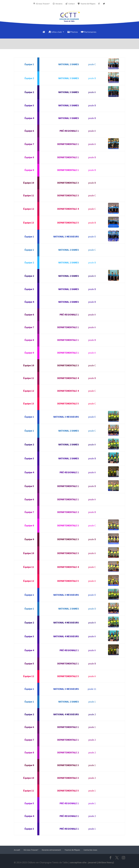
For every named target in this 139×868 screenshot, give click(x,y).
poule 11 (92, 689)
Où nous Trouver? (42, 4)
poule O (92, 237)
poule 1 (92, 702)
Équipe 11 (29, 195)
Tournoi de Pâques (86, 4)
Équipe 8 (29, 157)
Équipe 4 (29, 118)
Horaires (58, 4)
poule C (92, 64)
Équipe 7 (29, 144)
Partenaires (89, 32)
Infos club (55, 32)
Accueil (17, 850)
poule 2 (92, 714)
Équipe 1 (29, 64)
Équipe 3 (29, 105)
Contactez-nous (90, 850)
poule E (92, 417)
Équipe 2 (29, 78)
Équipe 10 (29, 183)
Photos (73, 32)
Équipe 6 (29, 131)
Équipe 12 (29, 209)
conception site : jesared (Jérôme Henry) (92, 862)
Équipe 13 (29, 223)
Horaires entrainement (51, 850)
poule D (92, 609)
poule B (92, 78)
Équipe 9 (29, 170)
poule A (92, 92)
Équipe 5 (29, 486)
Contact (70, 4)
